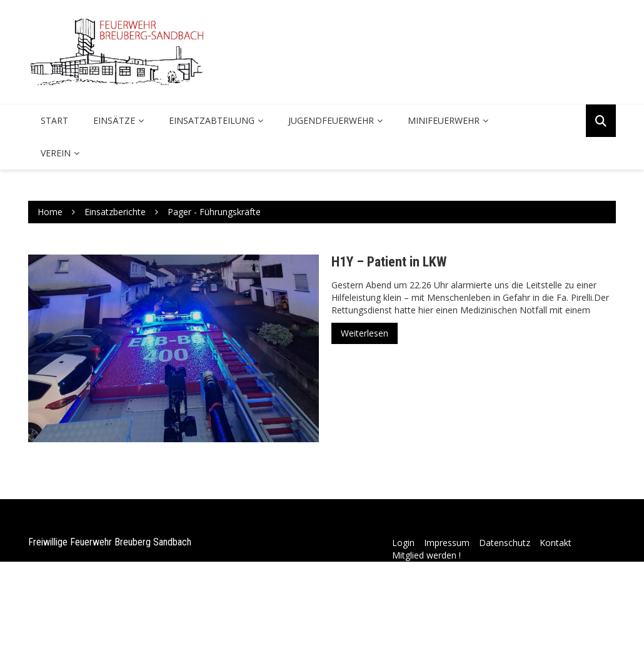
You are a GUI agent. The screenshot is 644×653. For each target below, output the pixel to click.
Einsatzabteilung (212, 120)
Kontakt (556, 543)
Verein (56, 153)
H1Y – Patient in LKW (389, 262)
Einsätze (114, 120)
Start (54, 120)
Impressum (447, 543)
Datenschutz (505, 543)
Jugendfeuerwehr (331, 120)
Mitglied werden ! (426, 555)
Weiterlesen (365, 333)
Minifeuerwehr (444, 120)
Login (403, 543)
